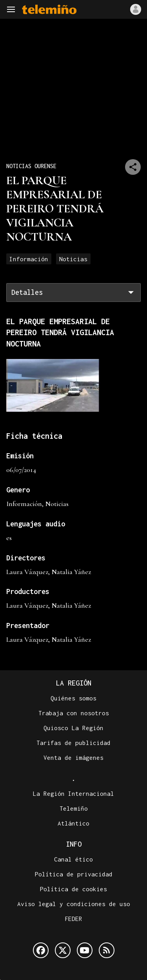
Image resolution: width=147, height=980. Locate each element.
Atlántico (73, 823)
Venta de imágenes (73, 757)
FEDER (73, 919)
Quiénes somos (73, 698)
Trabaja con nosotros (74, 713)
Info (74, 844)
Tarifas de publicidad (73, 743)
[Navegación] (11, 9)
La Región (74, 683)
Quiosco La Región (73, 728)
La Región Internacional (73, 793)
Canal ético (73, 859)
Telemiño (74, 808)
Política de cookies (73, 889)
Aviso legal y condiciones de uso (74, 904)
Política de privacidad (74, 874)
